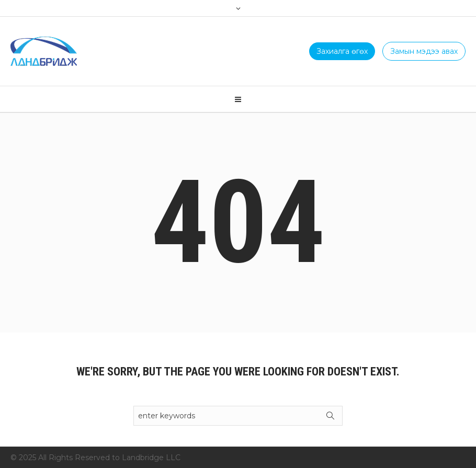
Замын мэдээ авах (424, 51)
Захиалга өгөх (342, 51)
